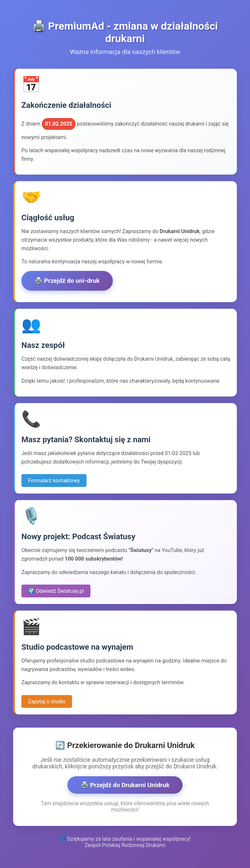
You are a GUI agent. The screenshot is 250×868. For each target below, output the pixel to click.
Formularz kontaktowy (54, 481)
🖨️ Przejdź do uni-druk (67, 281)
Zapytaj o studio (47, 701)
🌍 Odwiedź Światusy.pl (56, 591)
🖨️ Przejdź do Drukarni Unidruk (125, 785)
